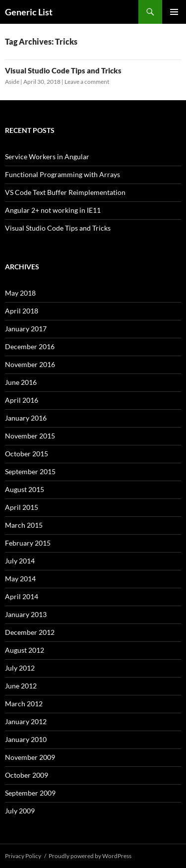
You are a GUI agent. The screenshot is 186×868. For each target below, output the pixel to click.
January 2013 (26, 614)
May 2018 (20, 293)
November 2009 (30, 757)
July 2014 (20, 561)
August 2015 (25, 489)
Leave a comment (87, 82)
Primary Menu (174, 12)
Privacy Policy (23, 856)
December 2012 (30, 632)
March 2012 (24, 704)
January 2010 (26, 739)
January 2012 (26, 721)
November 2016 (30, 364)
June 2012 (21, 686)
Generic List (29, 12)
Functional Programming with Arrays (62, 174)
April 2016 (22, 400)
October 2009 (27, 775)
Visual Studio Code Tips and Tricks (63, 70)
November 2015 (30, 436)
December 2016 (30, 346)
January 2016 (26, 418)
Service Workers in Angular (47, 156)
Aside (12, 82)
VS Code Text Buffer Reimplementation (65, 192)
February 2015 (28, 543)
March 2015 (24, 525)
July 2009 (20, 811)
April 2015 (22, 507)
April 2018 (22, 311)
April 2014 (22, 596)
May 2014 (20, 579)
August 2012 (25, 650)
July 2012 (20, 668)
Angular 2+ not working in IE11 (53, 210)
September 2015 (30, 471)
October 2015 (27, 454)
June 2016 (21, 382)
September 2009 (30, 793)
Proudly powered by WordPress (90, 856)
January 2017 (26, 329)
